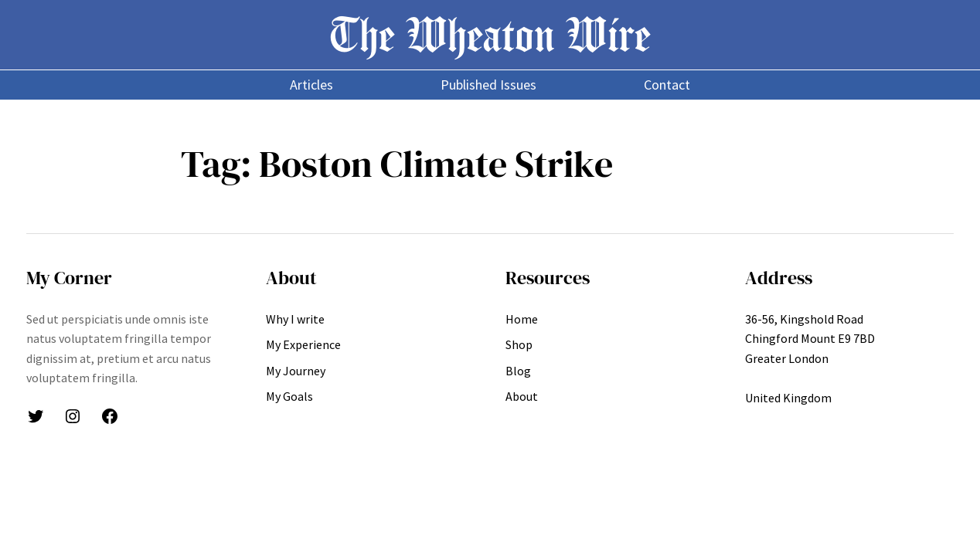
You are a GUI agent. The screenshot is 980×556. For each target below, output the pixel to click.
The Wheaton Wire (490, 34)
